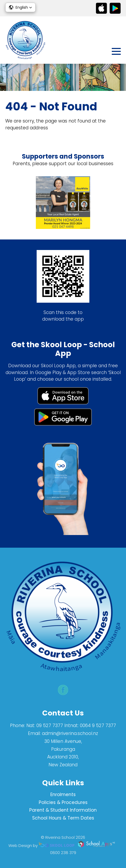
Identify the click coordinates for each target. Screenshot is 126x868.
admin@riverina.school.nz (70, 733)
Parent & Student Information (63, 810)
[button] (20, 7)
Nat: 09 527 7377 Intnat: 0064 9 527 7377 (71, 725)
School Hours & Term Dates (63, 818)
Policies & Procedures (63, 802)
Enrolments (63, 795)
